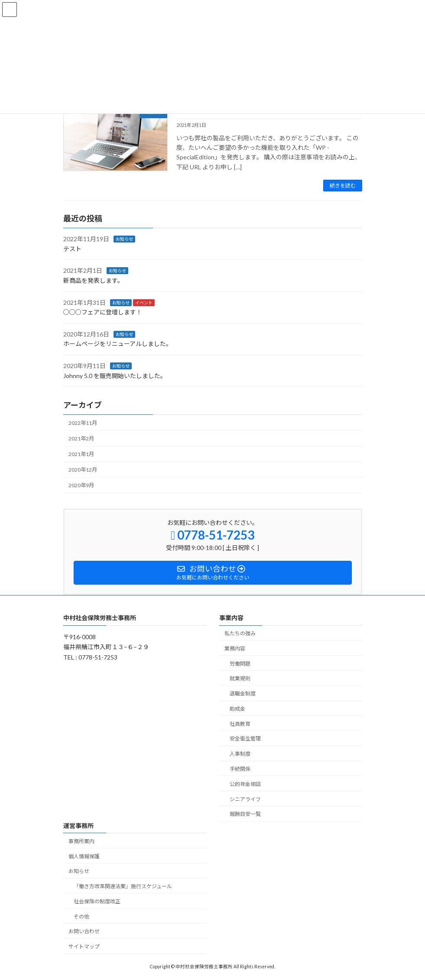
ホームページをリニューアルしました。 (118, 344)
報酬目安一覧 (245, 814)
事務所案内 (81, 841)
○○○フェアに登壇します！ (103, 312)
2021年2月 (81, 438)
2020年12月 (83, 470)
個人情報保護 (84, 856)
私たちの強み (240, 633)
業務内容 (235, 648)
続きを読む (343, 186)
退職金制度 (243, 694)
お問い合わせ (84, 932)
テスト (72, 249)
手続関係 (240, 769)
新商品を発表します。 (93, 280)
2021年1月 (81, 454)
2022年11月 (83, 423)
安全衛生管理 (245, 739)
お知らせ (124, 239)
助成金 (237, 709)
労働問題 (240, 664)
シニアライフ (245, 799)
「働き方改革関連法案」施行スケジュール (123, 887)
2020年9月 (81, 486)
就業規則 (240, 679)
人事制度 (240, 754)
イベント (144, 303)
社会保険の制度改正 (97, 901)
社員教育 (240, 724)
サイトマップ (84, 947)
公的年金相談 (245, 784)
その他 (81, 917)
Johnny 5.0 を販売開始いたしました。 (115, 376)
